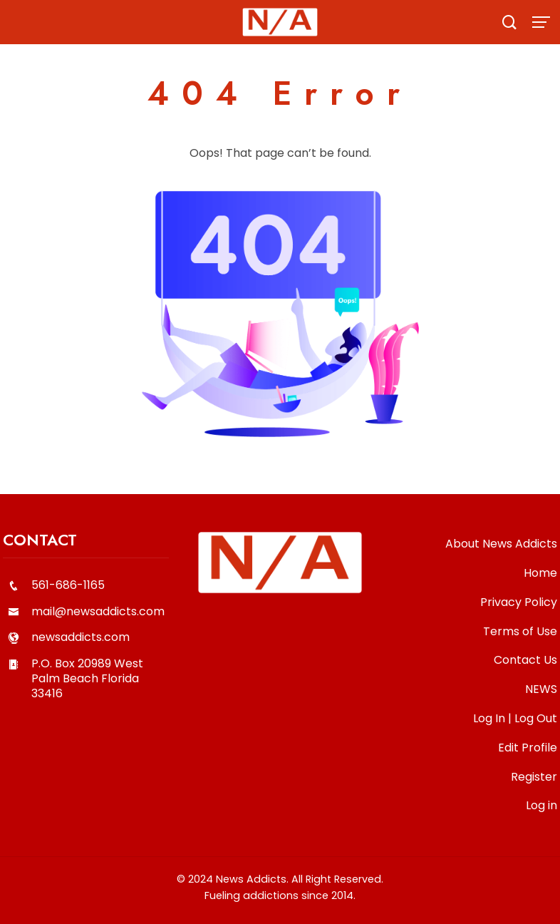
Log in (541, 805)
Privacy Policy (519, 602)
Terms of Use (520, 631)
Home (540, 573)
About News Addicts (501, 544)
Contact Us (525, 660)
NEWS (541, 689)
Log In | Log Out (515, 718)
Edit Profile (528, 748)
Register (534, 777)
